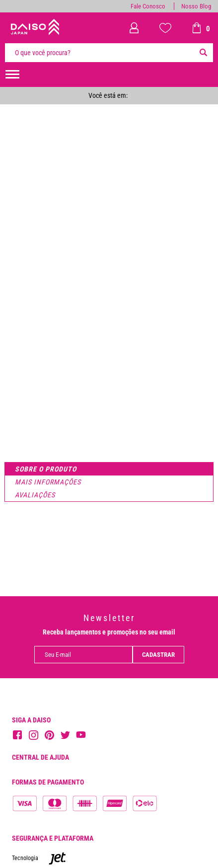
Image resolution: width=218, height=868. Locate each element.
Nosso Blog (196, 6)
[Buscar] (203, 53)
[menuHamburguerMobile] (12, 75)
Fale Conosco (148, 6)
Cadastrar (158, 655)
